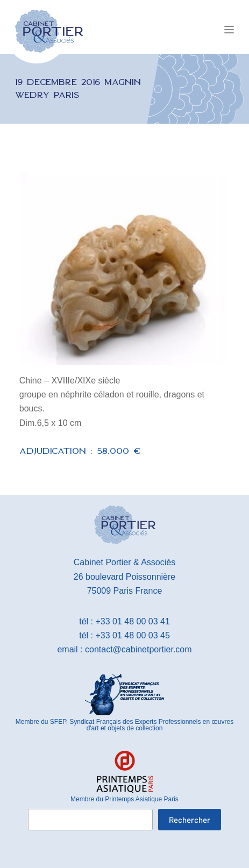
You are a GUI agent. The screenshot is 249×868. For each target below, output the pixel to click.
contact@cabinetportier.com (138, 649)
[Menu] (229, 30)
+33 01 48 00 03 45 (132, 635)
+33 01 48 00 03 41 (132, 621)
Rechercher (190, 820)
